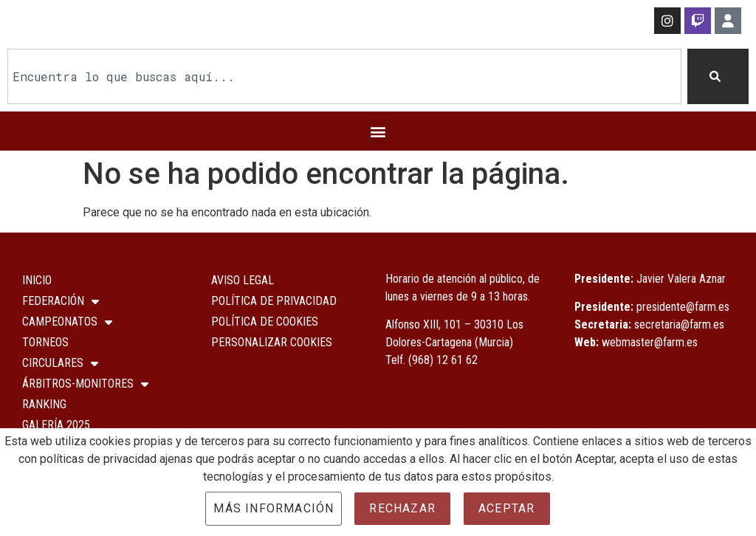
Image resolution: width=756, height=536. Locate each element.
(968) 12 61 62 (443, 360)
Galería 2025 (56, 425)
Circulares (60, 363)
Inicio (37, 280)
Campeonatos (67, 322)
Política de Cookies (265, 322)
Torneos (45, 342)
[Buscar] (718, 76)
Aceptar (506, 508)
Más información (274, 508)
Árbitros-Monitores (85, 384)
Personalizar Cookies (272, 342)
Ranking (44, 404)
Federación (61, 301)
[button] (378, 131)
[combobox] (344, 76)
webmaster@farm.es (650, 342)
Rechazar (402, 508)
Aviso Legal (243, 280)
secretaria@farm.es (679, 324)
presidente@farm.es (683, 307)
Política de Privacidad (274, 301)
